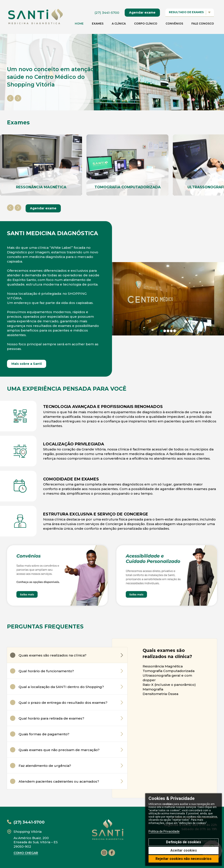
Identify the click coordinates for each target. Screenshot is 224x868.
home (79, 24)
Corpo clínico (146, 24)
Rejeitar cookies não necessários (184, 859)
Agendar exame (142, 12)
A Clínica (119, 24)
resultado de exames (190, 12)
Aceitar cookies (184, 850)
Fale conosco (203, 24)
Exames (98, 24)
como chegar (26, 853)
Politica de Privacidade (164, 831)
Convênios (174, 24)
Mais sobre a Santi (27, 364)
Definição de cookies (184, 842)
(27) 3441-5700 (107, 13)
